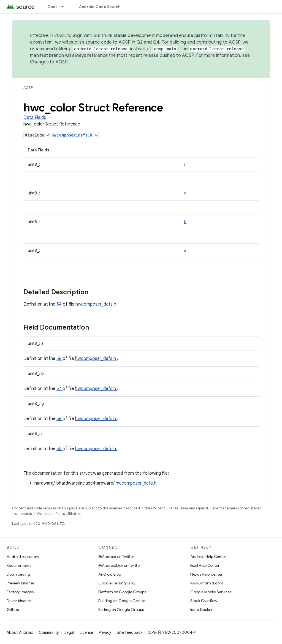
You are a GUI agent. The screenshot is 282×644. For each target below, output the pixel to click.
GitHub (13, 610)
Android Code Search (100, 7)
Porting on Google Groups (121, 610)
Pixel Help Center (205, 565)
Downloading (18, 574)
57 (59, 389)
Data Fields (35, 117)
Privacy (105, 632)
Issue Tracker (201, 610)
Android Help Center (208, 557)
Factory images (20, 592)
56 (59, 419)
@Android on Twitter (116, 557)
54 (60, 304)
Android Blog (110, 574)
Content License (165, 508)
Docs (53, 7)
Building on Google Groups (122, 601)
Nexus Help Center (206, 574)
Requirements (19, 565)
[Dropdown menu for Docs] (65, 7)
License (86, 632)
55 (59, 449)
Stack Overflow (204, 601)
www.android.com (207, 583)
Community (49, 632)
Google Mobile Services (211, 592)
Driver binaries (19, 601)
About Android (20, 632)
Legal (69, 632)
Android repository (23, 557)
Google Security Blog (117, 583)
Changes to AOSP (49, 62)
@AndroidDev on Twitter (120, 565)
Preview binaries (21, 583)
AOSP (28, 88)
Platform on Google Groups (122, 592)
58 (59, 359)
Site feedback (130, 632)
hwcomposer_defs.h (73, 135)
